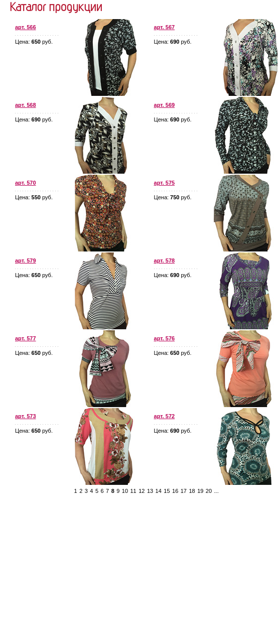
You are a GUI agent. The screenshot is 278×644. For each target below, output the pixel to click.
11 (133, 491)
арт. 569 (165, 105)
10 (125, 491)
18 (192, 491)
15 (167, 491)
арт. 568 (26, 105)
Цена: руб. (34, 42)
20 (209, 491)
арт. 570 (26, 183)
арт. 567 (165, 27)
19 (200, 491)
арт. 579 (26, 261)
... (217, 491)
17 (184, 491)
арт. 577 (26, 338)
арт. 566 (26, 27)
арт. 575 (165, 183)
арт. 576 (165, 338)
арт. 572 (165, 416)
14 (159, 491)
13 (150, 491)
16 (175, 491)
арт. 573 (26, 416)
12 (142, 491)
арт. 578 (165, 261)
